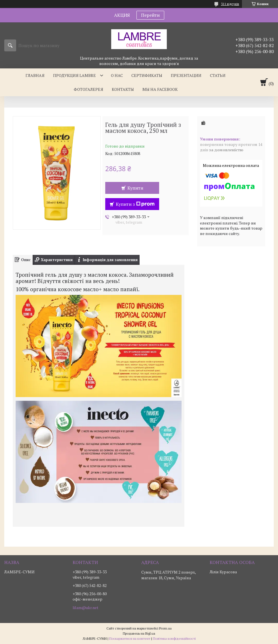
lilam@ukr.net (86, 608)
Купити (135, 188)
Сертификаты (147, 75)
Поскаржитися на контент (130, 638)
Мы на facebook (160, 89)
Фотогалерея (89, 89)
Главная (35, 75)
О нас (117, 75)
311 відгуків (230, 4)
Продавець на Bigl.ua (139, 633)
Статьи (218, 75)
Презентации (186, 75)
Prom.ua (165, 628)
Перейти (150, 15)
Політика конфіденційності (174, 638)
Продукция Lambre (74, 75)
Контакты (123, 89)
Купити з (135, 204)
